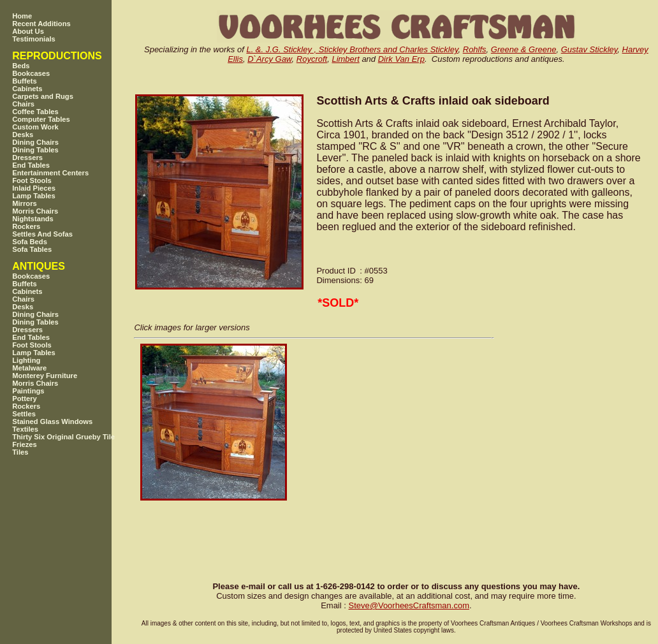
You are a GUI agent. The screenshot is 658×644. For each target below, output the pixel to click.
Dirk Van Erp (401, 59)
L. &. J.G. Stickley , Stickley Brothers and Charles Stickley (352, 49)
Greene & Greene (524, 49)
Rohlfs (475, 49)
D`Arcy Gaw (269, 59)
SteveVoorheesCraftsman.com (409, 605)
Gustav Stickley (589, 49)
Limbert (345, 59)
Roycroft (312, 59)
